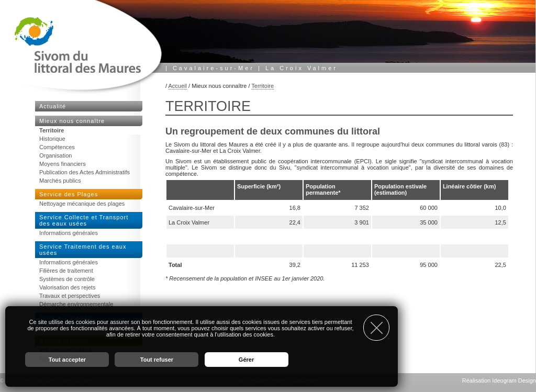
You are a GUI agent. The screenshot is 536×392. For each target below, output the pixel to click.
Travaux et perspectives (70, 296)
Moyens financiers (63, 164)
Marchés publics (60, 181)
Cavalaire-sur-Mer (214, 68)
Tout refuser (157, 360)
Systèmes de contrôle (67, 279)
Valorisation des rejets (67, 287)
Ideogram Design (514, 380)
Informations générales (69, 233)
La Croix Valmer (301, 68)
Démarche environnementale (76, 304)
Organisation (55, 155)
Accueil (178, 86)
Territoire (263, 86)
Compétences (57, 147)
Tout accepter (67, 360)
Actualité (53, 106)
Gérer (246, 360)
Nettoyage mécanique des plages (82, 204)
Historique (52, 139)
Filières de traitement (66, 271)
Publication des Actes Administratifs (85, 172)
